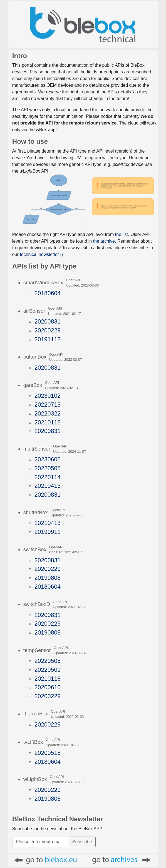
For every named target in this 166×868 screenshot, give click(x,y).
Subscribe (82, 842)
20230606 (48, 459)
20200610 (48, 687)
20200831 (48, 321)
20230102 (48, 396)
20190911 (48, 532)
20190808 (48, 578)
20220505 (48, 468)
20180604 (48, 293)
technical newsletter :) (41, 254)
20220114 (48, 477)
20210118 (48, 422)
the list (122, 234)
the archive (104, 241)
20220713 (48, 405)
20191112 (48, 339)
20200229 (48, 330)
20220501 (48, 670)
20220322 (48, 413)
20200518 (48, 753)
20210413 (48, 486)
